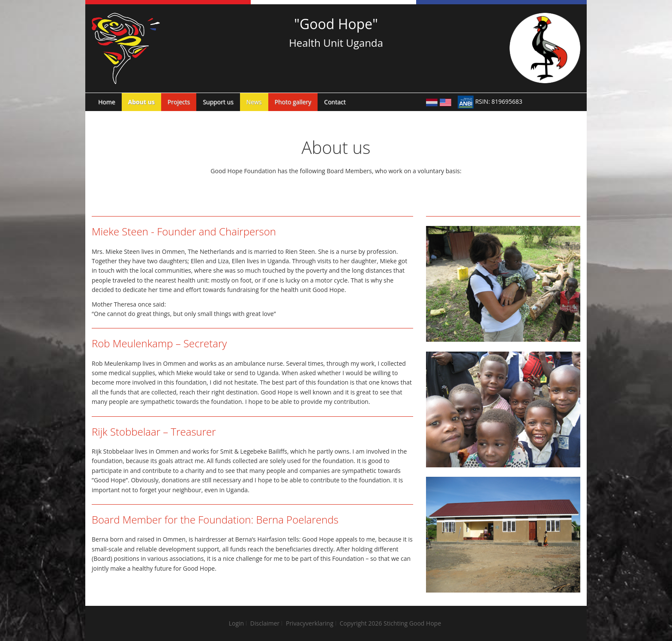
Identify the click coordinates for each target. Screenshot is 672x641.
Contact (335, 102)
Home (107, 102)
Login (236, 623)
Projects (179, 102)
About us (141, 102)
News (254, 102)
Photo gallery (293, 102)
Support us (218, 102)
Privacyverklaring (310, 623)
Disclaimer (265, 623)
